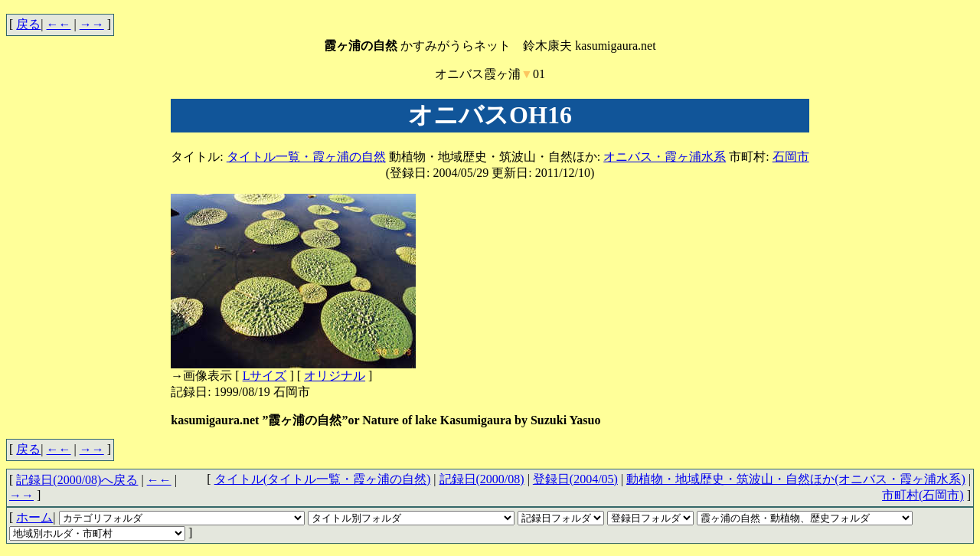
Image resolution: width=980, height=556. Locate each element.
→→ (92, 24)
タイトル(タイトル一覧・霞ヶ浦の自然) (323, 479)
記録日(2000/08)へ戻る (77, 480)
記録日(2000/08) (482, 479)
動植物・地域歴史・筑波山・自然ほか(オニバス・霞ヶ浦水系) (796, 479)
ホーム (34, 517)
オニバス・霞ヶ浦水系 (665, 157)
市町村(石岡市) (923, 495)
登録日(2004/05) (575, 479)
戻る (28, 24)
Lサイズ (265, 376)
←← (59, 24)
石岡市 (791, 157)
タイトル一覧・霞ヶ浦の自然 (306, 157)
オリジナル (335, 376)
